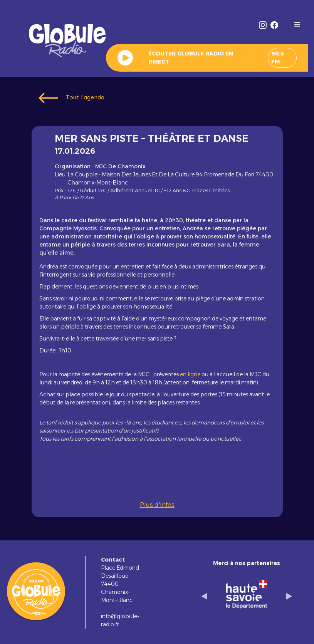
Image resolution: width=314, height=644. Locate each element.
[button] (297, 25)
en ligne (190, 374)
